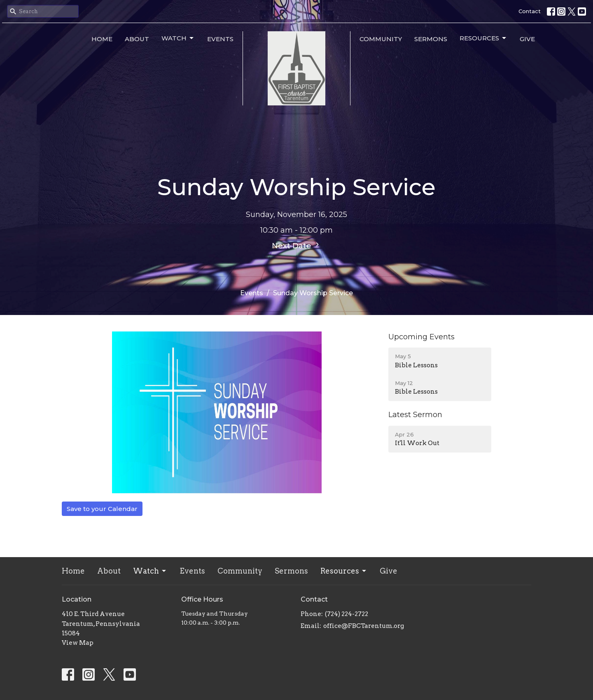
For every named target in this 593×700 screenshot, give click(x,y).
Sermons (431, 39)
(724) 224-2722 (347, 614)
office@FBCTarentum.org (364, 626)
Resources (483, 38)
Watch (178, 38)
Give (527, 39)
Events (220, 39)
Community (381, 39)
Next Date (296, 245)
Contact (530, 11)
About (137, 39)
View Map (78, 643)
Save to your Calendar (102, 509)
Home (102, 39)
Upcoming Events (421, 337)
